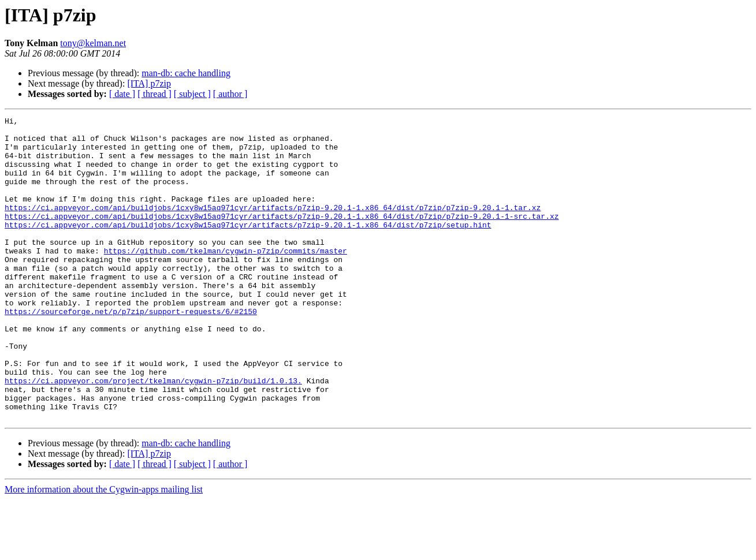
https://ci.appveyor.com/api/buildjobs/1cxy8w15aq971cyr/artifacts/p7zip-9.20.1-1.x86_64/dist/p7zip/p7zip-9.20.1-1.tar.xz (273, 226)
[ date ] (122, 94)
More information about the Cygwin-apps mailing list (104, 550)
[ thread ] (154, 94)
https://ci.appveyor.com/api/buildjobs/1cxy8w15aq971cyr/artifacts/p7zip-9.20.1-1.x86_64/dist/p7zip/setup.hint (248, 247)
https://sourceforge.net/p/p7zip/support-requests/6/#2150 (131, 351)
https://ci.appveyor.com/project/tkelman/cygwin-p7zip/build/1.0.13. (153, 434)
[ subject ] (192, 94)
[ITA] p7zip (149, 83)
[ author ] (230, 94)
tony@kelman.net (93, 43)
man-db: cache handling (186, 73)
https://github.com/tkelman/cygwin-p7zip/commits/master (226, 278)
